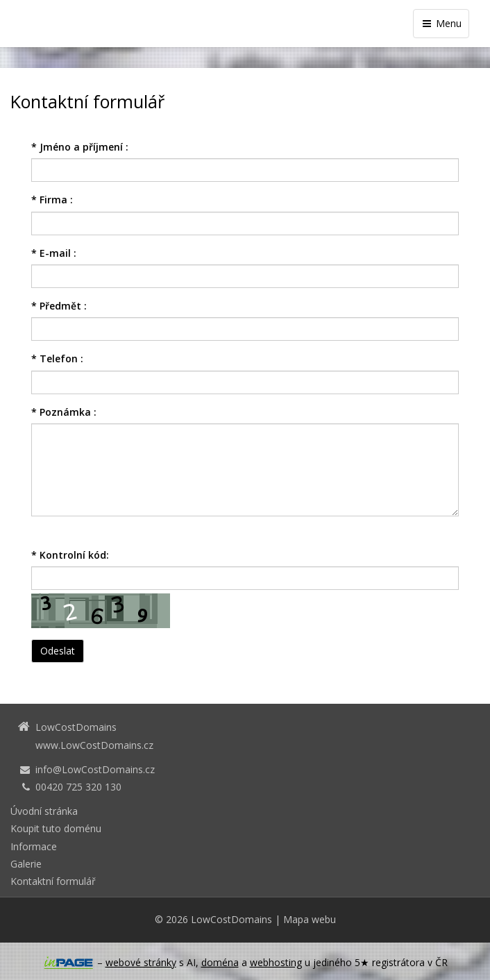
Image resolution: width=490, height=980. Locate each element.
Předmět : (59, 306)
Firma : (52, 200)
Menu (441, 23)
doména (220, 962)
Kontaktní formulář (53, 881)
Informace (34, 846)
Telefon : (57, 358)
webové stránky (141, 962)
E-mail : (54, 253)
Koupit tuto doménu (56, 828)
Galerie (26, 864)
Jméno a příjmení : (80, 147)
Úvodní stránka (44, 811)
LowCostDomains (231, 919)
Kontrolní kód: (70, 555)
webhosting (276, 962)
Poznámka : (64, 412)
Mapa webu (310, 919)
